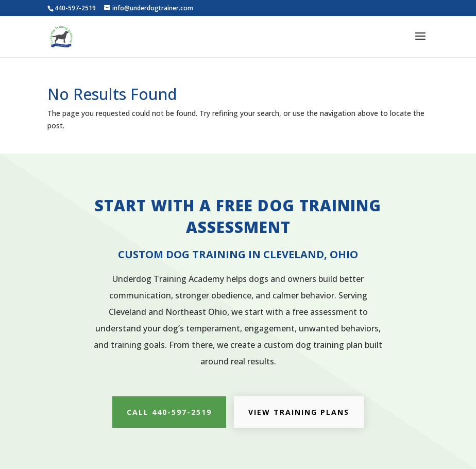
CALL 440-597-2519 (169, 412)
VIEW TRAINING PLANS (299, 412)
